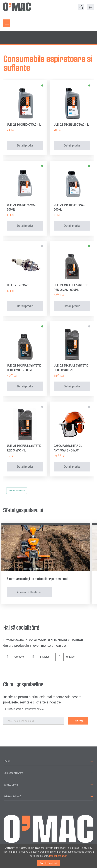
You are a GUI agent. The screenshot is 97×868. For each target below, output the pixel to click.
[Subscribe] (78, 721)
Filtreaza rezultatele (17, 491)
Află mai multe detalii (29, 592)
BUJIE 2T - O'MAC (18, 285)
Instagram (40, 659)
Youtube (65, 659)
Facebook (14, 659)
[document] (48, 856)
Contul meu (81, 7)
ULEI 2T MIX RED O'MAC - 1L (24, 125)
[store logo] (17, 7)
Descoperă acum (58, 856)
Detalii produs (25, 145)
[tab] (48, 761)
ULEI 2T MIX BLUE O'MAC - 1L (71, 125)
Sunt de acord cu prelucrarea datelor (26, 709)
